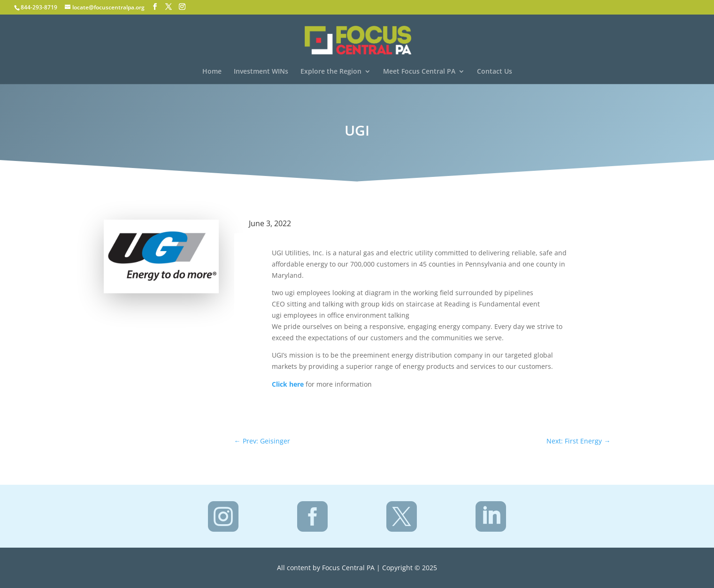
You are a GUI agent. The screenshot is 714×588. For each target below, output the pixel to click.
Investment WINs (261, 72)
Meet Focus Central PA (419, 72)
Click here (288, 384)
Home (212, 72)
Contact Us (495, 72)
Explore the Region (331, 72)
